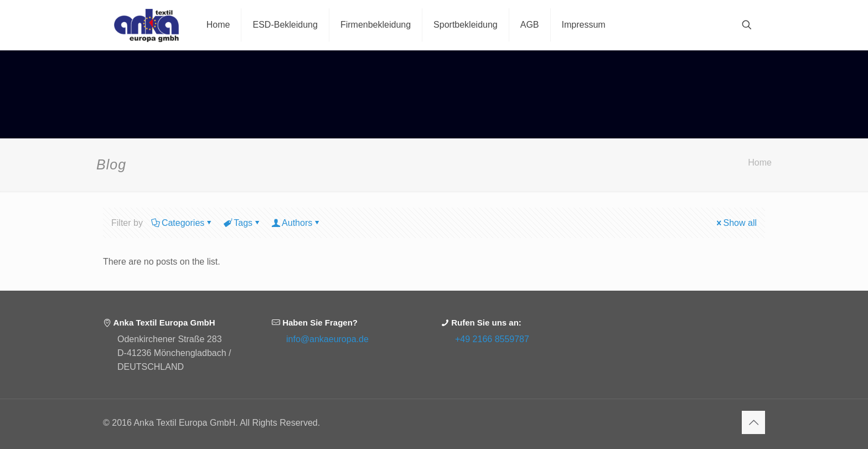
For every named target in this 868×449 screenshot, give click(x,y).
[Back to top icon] (753, 422)
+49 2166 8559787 (492, 339)
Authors (296, 223)
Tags (242, 223)
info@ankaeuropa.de (327, 339)
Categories (182, 223)
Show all (736, 223)
